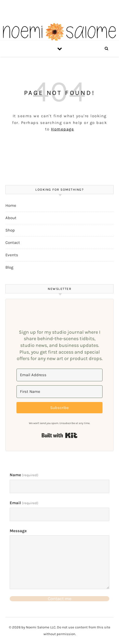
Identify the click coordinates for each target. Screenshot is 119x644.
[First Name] (59, 392)
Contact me (60, 599)
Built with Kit (59, 435)
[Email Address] (59, 375)
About (11, 218)
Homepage (62, 129)
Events (12, 255)
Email (24, 503)
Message (18, 531)
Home (11, 205)
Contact (13, 243)
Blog (9, 267)
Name (24, 475)
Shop (10, 230)
